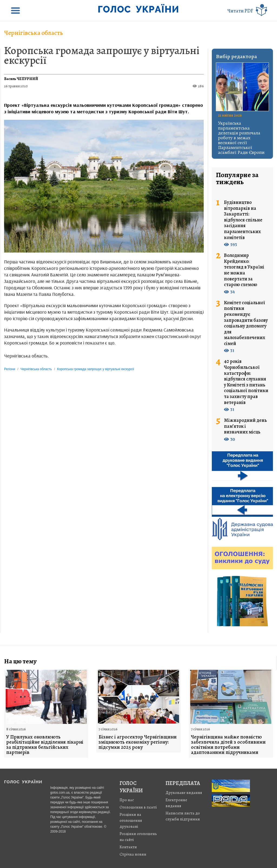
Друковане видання (184, 793)
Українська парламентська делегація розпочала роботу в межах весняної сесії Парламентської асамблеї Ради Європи (241, 138)
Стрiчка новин (133, 854)
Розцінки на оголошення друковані (131, 820)
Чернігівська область (34, 33)
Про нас (127, 800)
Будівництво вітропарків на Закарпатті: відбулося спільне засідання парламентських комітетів (243, 220)
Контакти (128, 847)
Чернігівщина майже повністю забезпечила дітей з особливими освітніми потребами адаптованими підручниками (228, 745)
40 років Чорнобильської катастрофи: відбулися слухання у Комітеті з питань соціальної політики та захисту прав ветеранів (246, 382)
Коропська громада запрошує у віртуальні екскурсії (102, 55)
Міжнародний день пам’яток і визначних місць (245, 426)
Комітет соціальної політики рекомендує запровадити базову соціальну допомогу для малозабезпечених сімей (246, 323)
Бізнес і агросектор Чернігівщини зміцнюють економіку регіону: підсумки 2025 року (138, 742)
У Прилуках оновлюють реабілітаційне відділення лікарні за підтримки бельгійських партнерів (45, 745)
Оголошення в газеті (138, 807)
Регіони (10, 369)
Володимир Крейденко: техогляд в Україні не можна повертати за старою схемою (244, 270)
